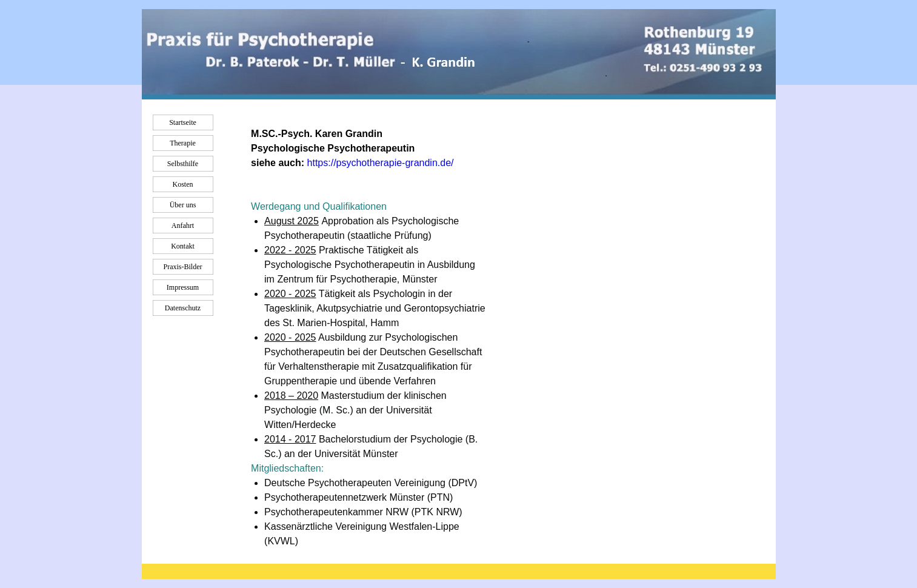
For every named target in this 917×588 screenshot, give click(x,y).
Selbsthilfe (183, 164)
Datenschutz (183, 308)
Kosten (183, 184)
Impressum (183, 287)
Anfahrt (183, 226)
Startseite (183, 122)
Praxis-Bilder (183, 267)
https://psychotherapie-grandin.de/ (381, 163)
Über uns (183, 205)
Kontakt (183, 246)
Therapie (183, 143)
